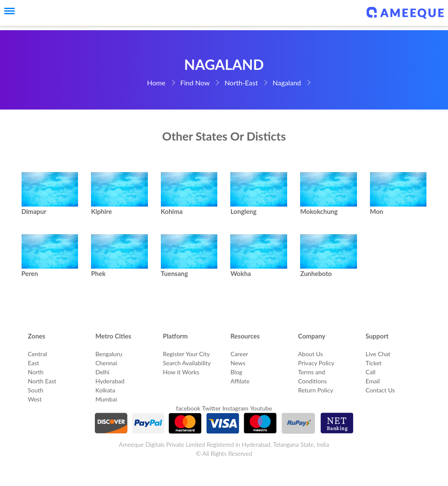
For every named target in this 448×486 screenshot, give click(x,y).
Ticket (374, 363)
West (35, 399)
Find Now (195, 83)
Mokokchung (319, 211)
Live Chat (378, 354)
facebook (188, 408)
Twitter (211, 408)
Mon (377, 211)
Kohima (172, 211)
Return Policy (316, 390)
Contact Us (380, 390)
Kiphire (101, 211)
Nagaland (287, 83)
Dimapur (34, 211)
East (34, 363)
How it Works (181, 372)
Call (371, 372)
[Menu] (6, 11)
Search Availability (187, 363)
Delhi (102, 372)
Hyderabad (110, 381)
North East (42, 381)
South (36, 390)
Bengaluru (109, 354)
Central (38, 354)
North (36, 372)
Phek (98, 273)
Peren (30, 273)
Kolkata (105, 390)
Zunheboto (316, 273)
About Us (310, 354)
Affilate (240, 381)
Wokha (241, 273)
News (238, 363)
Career (239, 354)
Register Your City (186, 354)
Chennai (106, 363)
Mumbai (106, 399)
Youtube (261, 408)
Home (156, 83)
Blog (236, 372)
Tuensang (174, 273)
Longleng (243, 211)
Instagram (235, 408)
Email (373, 381)
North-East (241, 83)
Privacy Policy (316, 363)
